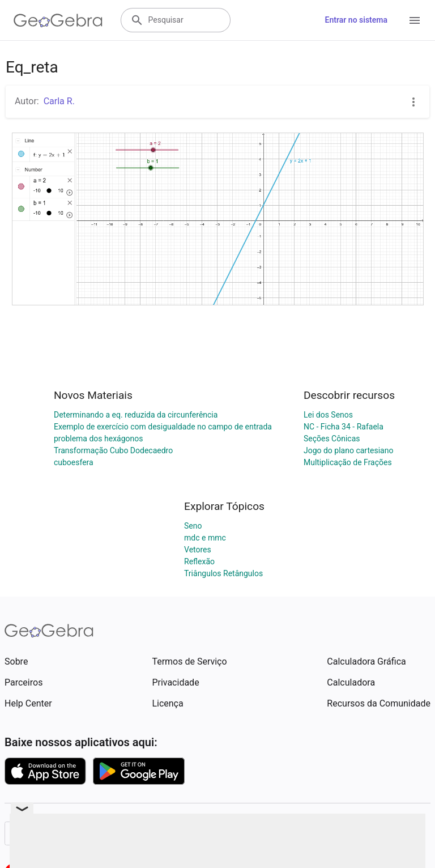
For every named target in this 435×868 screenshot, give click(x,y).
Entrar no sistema (356, 20)
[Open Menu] (415, 20)
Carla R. (59, 101)
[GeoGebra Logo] (58, 20)
